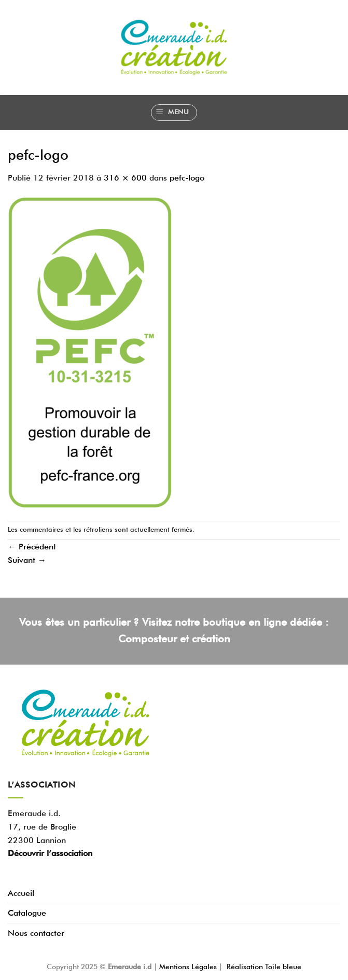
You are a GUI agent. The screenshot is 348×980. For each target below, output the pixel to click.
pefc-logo (187, 178)
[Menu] (174, 113)
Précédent (32, 547)
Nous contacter (36, 933)
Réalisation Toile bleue (264, 966)
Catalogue (27, 913)
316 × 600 (125, 178)
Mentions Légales (189, 966)
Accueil (21, 893)
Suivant (27, 560)
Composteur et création (174, 639)
